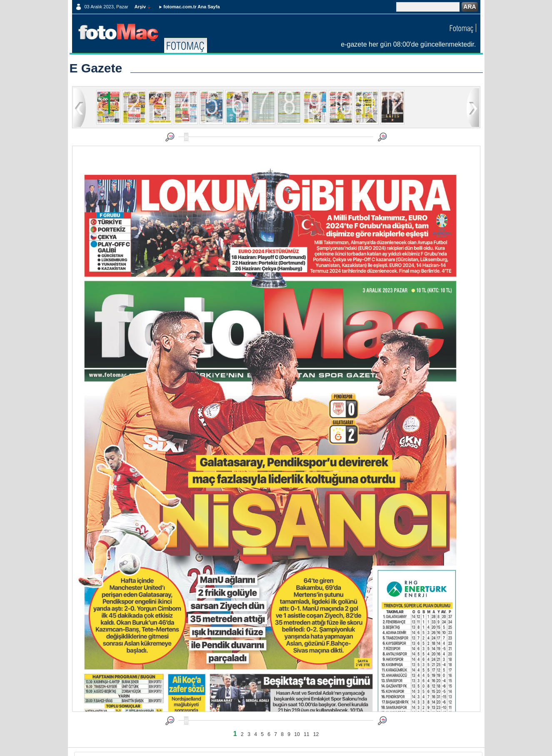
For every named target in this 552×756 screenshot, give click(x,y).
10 (297, 734)
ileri (473, 107)
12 (316, 734)
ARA (470, 7)
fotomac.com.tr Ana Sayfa (191, 7)
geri (80, 107)
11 (306, 734)
